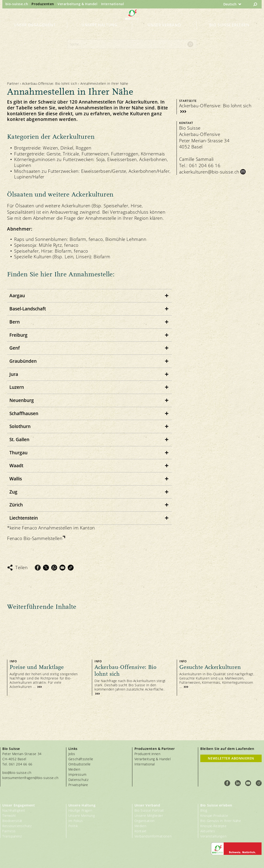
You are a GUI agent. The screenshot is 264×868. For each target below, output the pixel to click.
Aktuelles (208, 831)
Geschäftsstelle (81, 759)
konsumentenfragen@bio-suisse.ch (30, 778)
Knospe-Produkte (214, 816)
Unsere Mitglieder (149, 816)
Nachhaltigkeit (14, 810)
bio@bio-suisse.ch (17, 773)
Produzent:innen (148, 754)
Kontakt (141, 831)
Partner (13, 83)
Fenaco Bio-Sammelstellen (35, 538)
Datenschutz (79, 780)
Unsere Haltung (99, 33)
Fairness (9, 831)
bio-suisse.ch (17, 4)
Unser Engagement (35, 33)
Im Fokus (76, 821)
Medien (74, 769)
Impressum (77, 774)
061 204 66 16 (205, 166)
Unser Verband (164, 33)
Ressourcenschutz (17, 826)
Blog (204, 810)
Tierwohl (9, 816)
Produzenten (43, 4)
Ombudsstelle (80, 764)
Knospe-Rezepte (213, 826)
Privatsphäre (78, 785)
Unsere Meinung (82, 816)
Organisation (145, 821)
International (113, 4)
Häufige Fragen (80, 810)
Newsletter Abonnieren (231, 758)
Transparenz (12, 836)
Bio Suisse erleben (229, 33)
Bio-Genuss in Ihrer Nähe (221, 821)
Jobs (72, 754)
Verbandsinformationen (153, 836)
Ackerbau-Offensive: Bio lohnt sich (50, 83)
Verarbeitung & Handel (78, 4)
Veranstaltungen (213, 836)
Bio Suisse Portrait (149, 810)
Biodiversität (12, 821)
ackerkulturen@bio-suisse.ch (209, 172)
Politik (73, 826)
